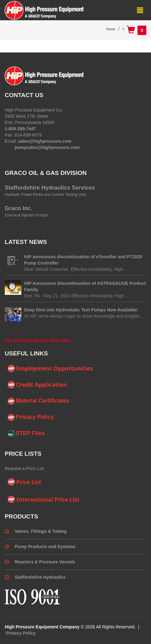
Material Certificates (39, 401)
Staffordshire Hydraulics (40, 577)
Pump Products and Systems (45, 547)
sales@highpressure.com (45, 141)
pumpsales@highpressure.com (47, 147)
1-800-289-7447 (20, 129)
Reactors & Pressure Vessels (45, 562)
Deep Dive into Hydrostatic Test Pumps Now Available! (81, 310)
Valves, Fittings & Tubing (41, 531)
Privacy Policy (31, 417)
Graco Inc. (18, 208)
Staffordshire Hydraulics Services (50, 188)
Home (111, 29)
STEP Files (26, 433)
